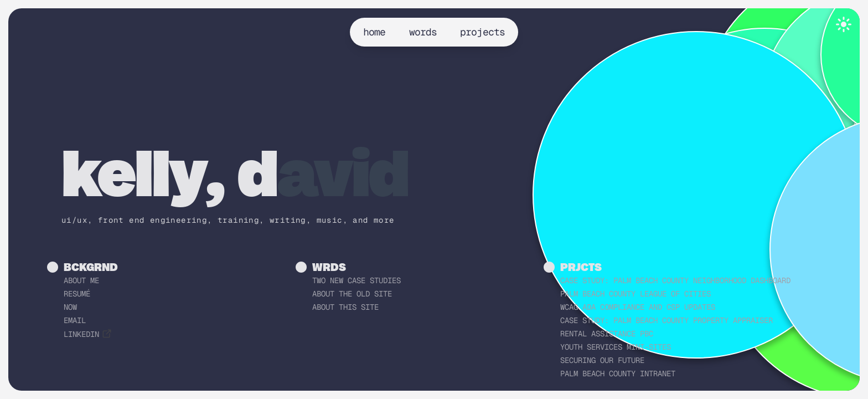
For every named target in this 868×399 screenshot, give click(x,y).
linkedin (88, 334)
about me (81, 280)
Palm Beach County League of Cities (635, 294)
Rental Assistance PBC (607, 334)
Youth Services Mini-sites (616, 347)
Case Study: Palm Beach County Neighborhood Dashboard (675, 280)
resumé (77, 294)
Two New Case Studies (356, 280)
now (70, 307)
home (374, 32)
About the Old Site (352, 294)
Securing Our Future (602, 360)
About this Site (345, 307)
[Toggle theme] (844, 24)
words (423, 32)
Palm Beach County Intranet (618, 374)
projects (482, 32)
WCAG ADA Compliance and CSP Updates (638, 307)
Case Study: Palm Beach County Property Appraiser (666, 320)
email (75, 320)
